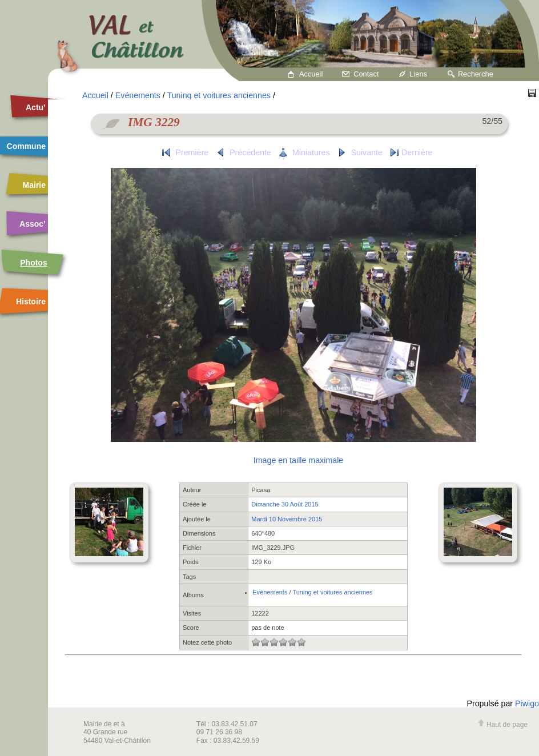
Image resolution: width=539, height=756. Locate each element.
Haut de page (502, 725)
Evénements (138, 95)
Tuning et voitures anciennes (219, 95)
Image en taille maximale (298, 460)
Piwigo (527, 703)
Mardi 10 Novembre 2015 (287, 519)
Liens (418, 74)
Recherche (476, 74)
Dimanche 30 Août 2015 (285, 504)
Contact (366, 74)
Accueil (311, 74)
